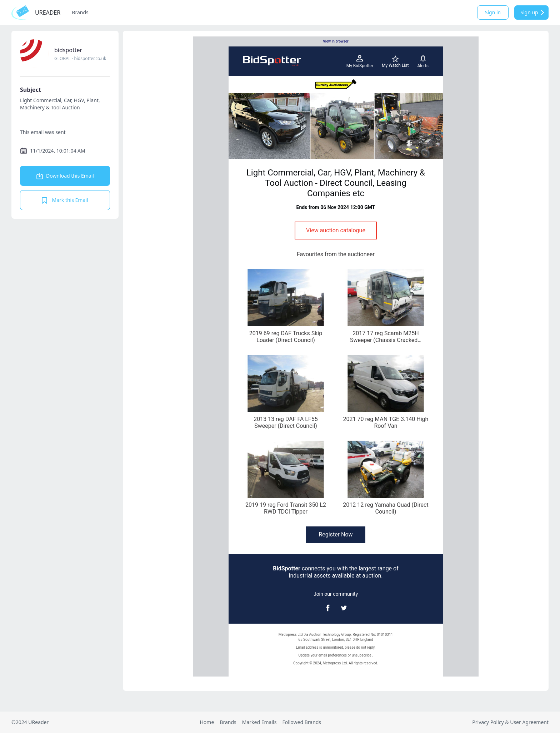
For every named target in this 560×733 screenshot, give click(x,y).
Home (207, 722)
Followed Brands (302, 722)
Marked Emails (259, 722)
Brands (80, 12)
